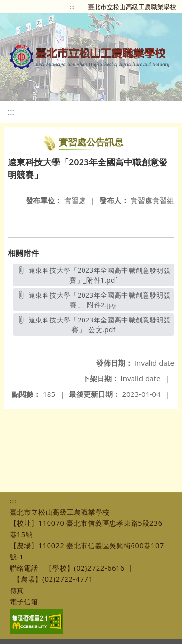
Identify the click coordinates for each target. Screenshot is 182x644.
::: (72, 7)
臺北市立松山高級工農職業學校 (132, 7)
